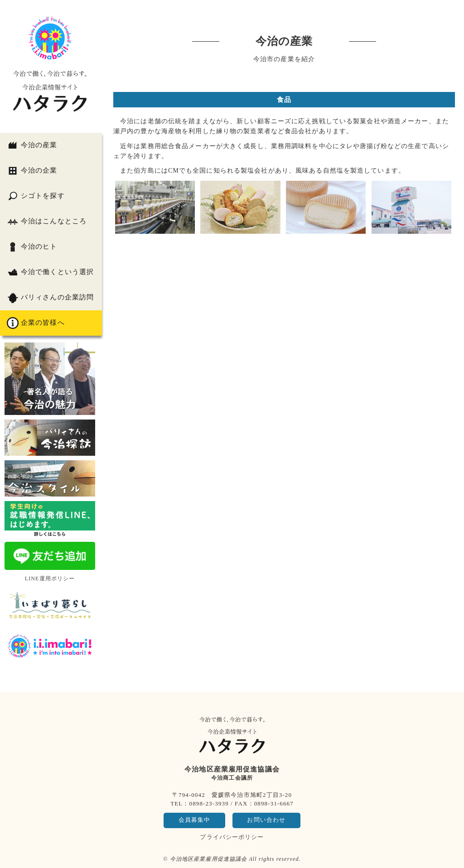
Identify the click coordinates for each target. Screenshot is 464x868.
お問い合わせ (266, 820)
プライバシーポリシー (232, 837)
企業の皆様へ (36, 323)
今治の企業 (32, 171)
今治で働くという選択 (50, 272)
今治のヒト (32, 247)
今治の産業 (32, 145)
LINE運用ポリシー (50, 579)
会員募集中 (195, 820)
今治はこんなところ (47, 222)
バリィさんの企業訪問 (50, 298)
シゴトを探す (36, 196)
